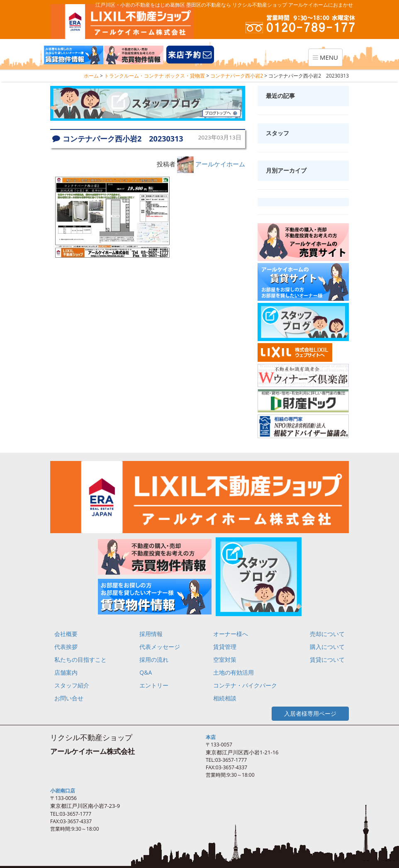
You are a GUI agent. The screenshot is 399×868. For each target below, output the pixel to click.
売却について (327, 634)
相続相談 (225, 698)
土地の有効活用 (234, 672)
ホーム (91, 76)
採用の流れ (154, 660)
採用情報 (151, 634)
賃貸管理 (225, 647)
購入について (327, 647)
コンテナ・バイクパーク (245, 685)
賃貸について (327, 660)
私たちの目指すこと (80, 660)
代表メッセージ (160, 647)
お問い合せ (69, 698)
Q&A (146, 672)
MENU (327, 59)
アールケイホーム (220, 164)
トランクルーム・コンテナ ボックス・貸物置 (154, 76)
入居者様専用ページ (310, 713)
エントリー (154, 685)
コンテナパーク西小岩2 (237, 76)
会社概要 (66, 634)
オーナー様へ (231, 634)
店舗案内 (66, 672)
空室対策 (225, 660)
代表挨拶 (66, 647)
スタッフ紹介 (72, 685)
